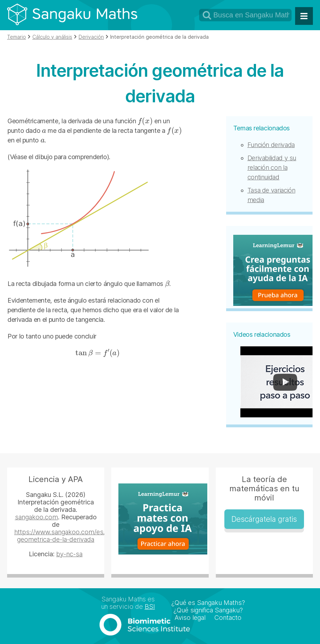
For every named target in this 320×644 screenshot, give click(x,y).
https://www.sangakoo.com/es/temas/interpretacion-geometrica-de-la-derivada (91, 536)
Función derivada (271, 145)
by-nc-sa (69, 554)
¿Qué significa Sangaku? (208, 610)
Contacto (228, 618)
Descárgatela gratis (264, 519)
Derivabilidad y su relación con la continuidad (272, 167)
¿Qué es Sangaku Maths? (208, 603)
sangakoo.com (36, 517)
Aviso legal (190, 618)
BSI (150, 607)
